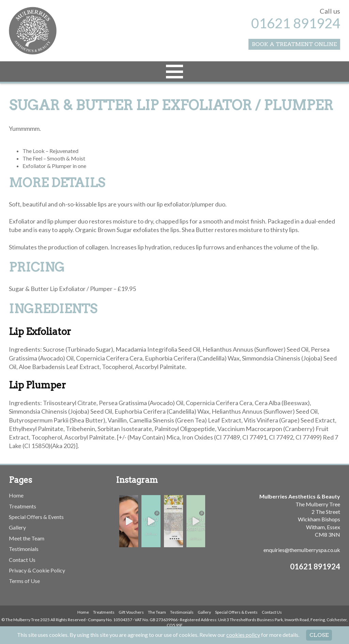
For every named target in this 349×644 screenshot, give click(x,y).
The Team (157, 612)
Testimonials (24, 549)
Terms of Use (24, 581)
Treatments (22, 506)
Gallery (17, 527)
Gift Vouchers (131, 612)
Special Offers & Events (36, 517)
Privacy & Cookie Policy (37, 570)
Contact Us (22, 560)
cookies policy (243, 635)
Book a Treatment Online (294, 44)
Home (16, 495)
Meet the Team (27, 538)
